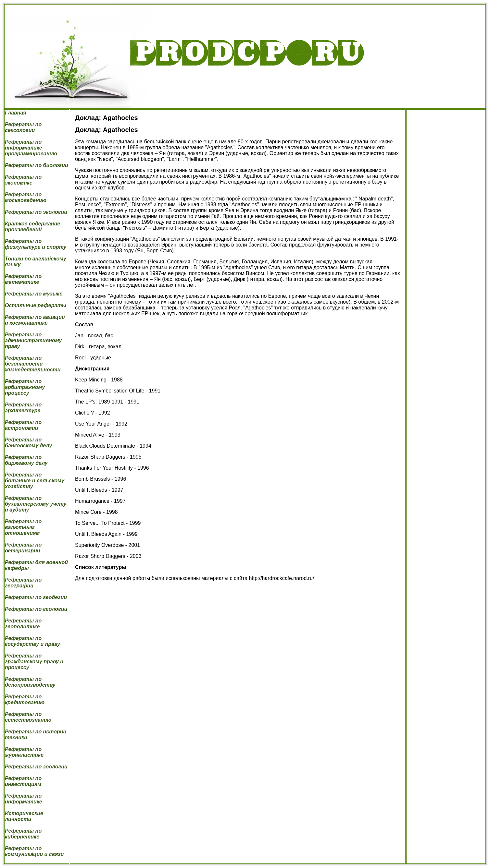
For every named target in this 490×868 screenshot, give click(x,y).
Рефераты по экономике (23, 180)
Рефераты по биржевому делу (26, 460)
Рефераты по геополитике (23, 624)
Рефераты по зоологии (36, 767)
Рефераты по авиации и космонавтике (35, 320)
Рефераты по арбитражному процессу (25, 387)
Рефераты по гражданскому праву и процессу (34, 662)
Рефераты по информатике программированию (31, 148)
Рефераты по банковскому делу (28, 443)
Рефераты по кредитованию (25, 699)
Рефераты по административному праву (33, 340)
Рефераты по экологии (36, 212)
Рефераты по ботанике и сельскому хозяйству (35, 481)
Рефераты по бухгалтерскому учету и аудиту (36, 504)
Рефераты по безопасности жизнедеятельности (33, 364)
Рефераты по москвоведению (26, 197)
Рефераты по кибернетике (23, 834)
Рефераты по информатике (24, 799)
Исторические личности (24, 816)
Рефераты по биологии (37, 165)
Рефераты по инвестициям (23, 781)
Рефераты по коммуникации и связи (34, 851)
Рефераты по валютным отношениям (23, 527)
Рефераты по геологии (36, 609)
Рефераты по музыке (34, 294)
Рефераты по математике (23, 279)
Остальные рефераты (36, 305)
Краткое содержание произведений (32, 227)
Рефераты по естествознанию (28, 717)
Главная (16, 113)
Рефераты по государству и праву (32, 641)
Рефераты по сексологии (23, 127)
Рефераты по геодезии (36, 597)
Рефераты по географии (23, 583)
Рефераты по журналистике (24, 752)
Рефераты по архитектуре (23, 408)
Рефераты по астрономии (23, 425)
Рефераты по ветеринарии (23, 548)
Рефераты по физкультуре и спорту (36, 244)
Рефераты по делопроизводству (30, 682)
